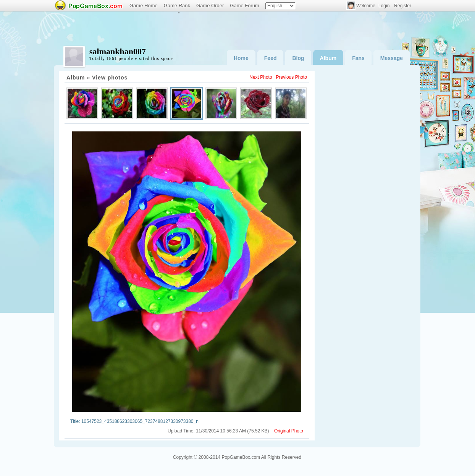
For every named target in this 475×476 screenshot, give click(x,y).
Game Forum (245, 6)
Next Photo (261, 77)
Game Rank (177, 6)
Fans (358, 58)
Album (328, 58)
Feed (271, 58)
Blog (298, 58)
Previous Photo (292, 77)
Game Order (210, 6)
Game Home (144, 6)
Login (384, 6)
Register (403, 6)
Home (241, 58)
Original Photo (289, 431)
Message (392, 58)
